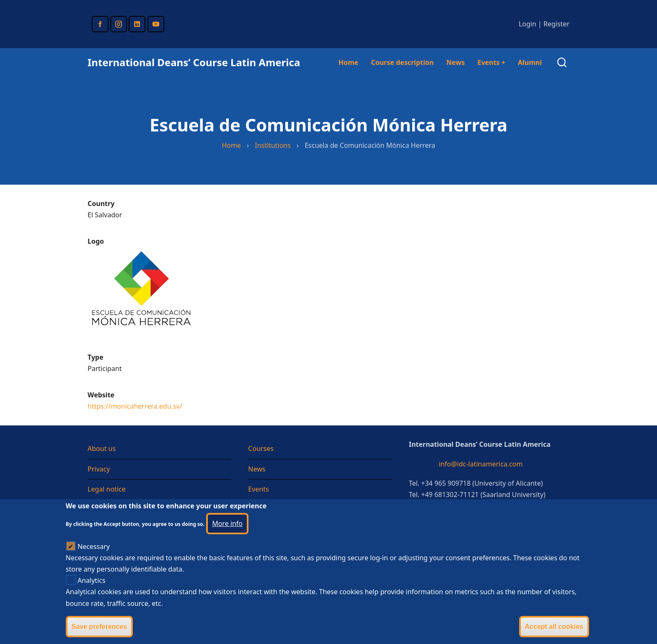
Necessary (94, 556)
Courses (261, 448)
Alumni (530, 62)
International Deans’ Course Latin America (194, 62)
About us (102, 448)
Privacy (99, 469)
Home (348, 62)
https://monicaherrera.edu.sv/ (135, 406)
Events (491, 62)
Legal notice (107, 489)
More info (227, 533)
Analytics (92, 590)
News (455, 62)
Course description (402, 62)
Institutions (273, 145)
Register (556, 24)
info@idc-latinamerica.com (481, 464)
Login (528, 24)
